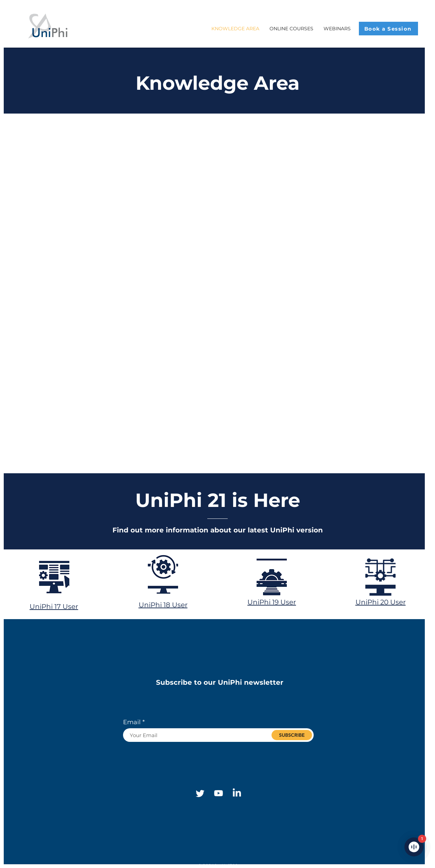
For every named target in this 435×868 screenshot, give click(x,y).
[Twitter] (200, 793)
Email (132, 722)
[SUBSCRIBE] (292, 735)
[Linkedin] (237, 793)
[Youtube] (219, 793)
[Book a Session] (388, 29)
